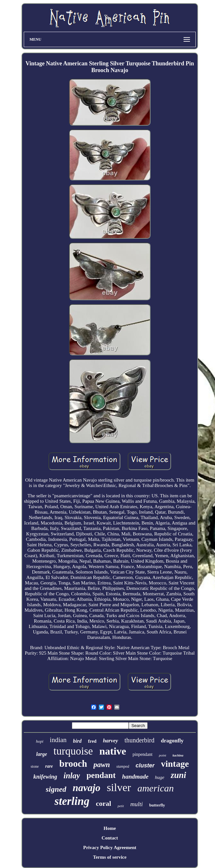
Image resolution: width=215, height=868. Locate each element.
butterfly (157, 805)
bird (77, 741)
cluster (145, 765)
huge (160, 777)
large (42, 754)
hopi (40, 741)
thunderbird (139, 740)
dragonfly (172, 741)
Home (110, 828)
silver (119, 787)
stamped (123, 766)
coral (104, 803)
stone (34, 766)
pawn (102, 765)
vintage (175, 764)
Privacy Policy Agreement (110, 847)
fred (92, 741)
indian (58, 740)
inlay (72, 776)
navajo (87, 788)
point (163, 755)
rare (49, 766)
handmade (135, 777)
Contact (110, 838)
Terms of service (110, 857)
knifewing (45, 777)
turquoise (73, 751)
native (113, 751)
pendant (101, 775)
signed (56, 789)
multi (137, 804)
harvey (111, 741)
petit (121, 806)
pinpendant (142, 754)
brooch (73, 764)
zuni (178, 775)
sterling (72, 801)
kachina (178, 755)
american (155, 788)
